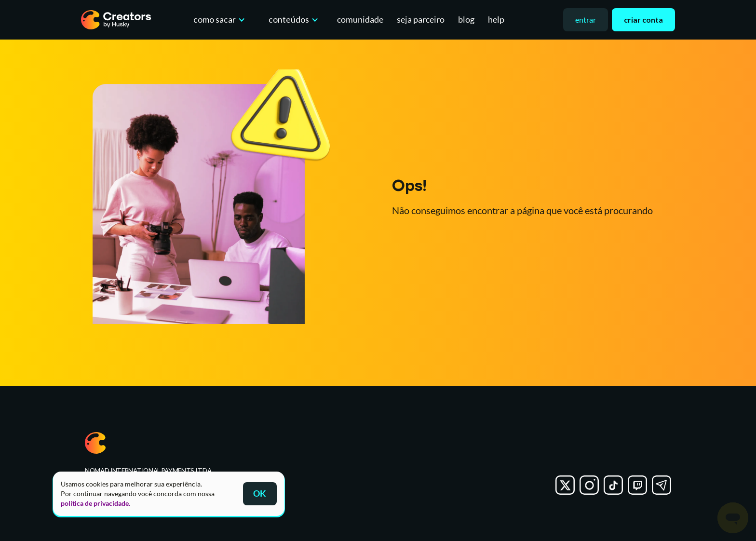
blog (466, 20)
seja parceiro (421, 20)
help (496, 20)
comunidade (360, 20)
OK (260, 494)
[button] (217, 20)
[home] (116, 20)
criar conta (643, 20)
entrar (586, 20)
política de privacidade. (95, 503)
